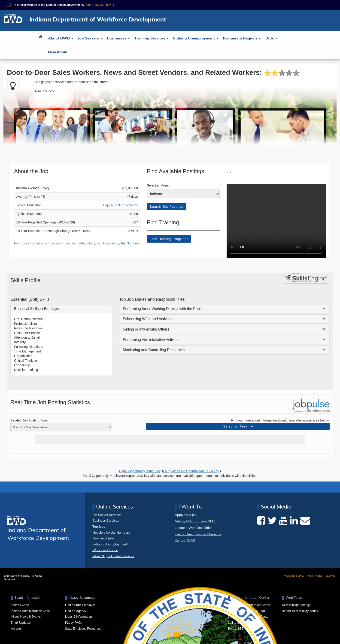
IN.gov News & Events (26, 617)
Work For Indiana (105, 550)
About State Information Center (249, 605)
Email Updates (21, 623)
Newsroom (58, 52)
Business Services (106, 521)
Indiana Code (20, 605)
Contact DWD (185, 541)
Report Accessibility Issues (300, 611)
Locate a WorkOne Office (194, 528)
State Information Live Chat (246, 611)
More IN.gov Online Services (113, 556)
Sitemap (330, 576)
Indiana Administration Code (30, 611)
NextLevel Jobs (103, 538)
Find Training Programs (169, 239)
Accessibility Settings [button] (296, 605)
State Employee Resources (83, 629)
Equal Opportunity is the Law (140, 471)
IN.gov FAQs (74, 623)
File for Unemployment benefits (198, 534)
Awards (16, 629)
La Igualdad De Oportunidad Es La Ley (191, 471)
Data (272, 38)
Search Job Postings (167, 207)
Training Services (151, 38)
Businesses (118, 38)
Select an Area (238, 426)
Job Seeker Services (107, 515)
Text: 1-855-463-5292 (243, 629)
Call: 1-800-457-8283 (243, 623)
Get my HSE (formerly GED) (195, 521)
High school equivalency (120, 205)
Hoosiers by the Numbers (121, 243)
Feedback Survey (294, 576)
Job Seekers (90, 38)
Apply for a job (186, 515)
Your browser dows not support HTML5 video (276, 221)
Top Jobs (99, 527)
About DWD (61, 38)
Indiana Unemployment (196, 38)
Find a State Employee (80, 605)
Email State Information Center (249, 617)
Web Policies (315, 576)
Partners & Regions (242, 38)
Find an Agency (76, 611)
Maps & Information (79, 617)
